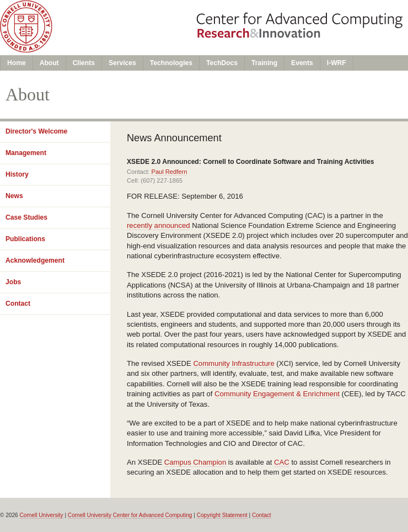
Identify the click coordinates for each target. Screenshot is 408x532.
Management (26, 153)
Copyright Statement (222, 515)
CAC (282, 462)
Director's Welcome (36, 131)
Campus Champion (195, 462)
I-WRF (337, 63)
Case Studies (26, 217)
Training (264, 63)
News (14, 196)
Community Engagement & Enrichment (277, 394)
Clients (84, 63)
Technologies (171, 63)
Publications (25, 239)
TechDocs (222, 63)
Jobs (13, 282)
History (17, 174)
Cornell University (42, 515)
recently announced (159, 225)
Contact (18, 304)
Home (17, 63)
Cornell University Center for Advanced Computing (130, 515)
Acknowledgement (35, 260)
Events (302, 63)
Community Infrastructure (233, 363)
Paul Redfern (169, 172)
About (49, 63)
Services (122, 63)
